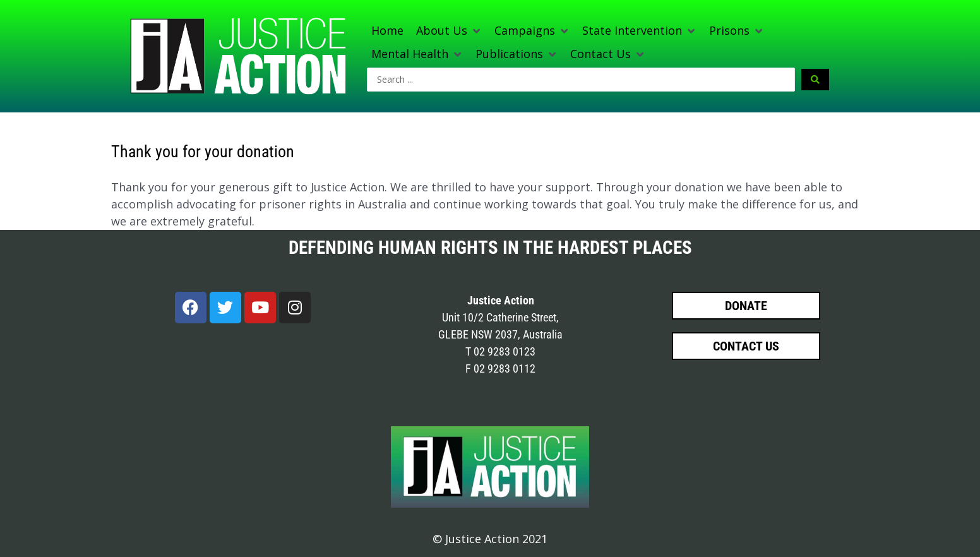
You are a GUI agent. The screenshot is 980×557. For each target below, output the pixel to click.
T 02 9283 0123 (500, 351)
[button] (449, 31)
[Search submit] (815, 80)
